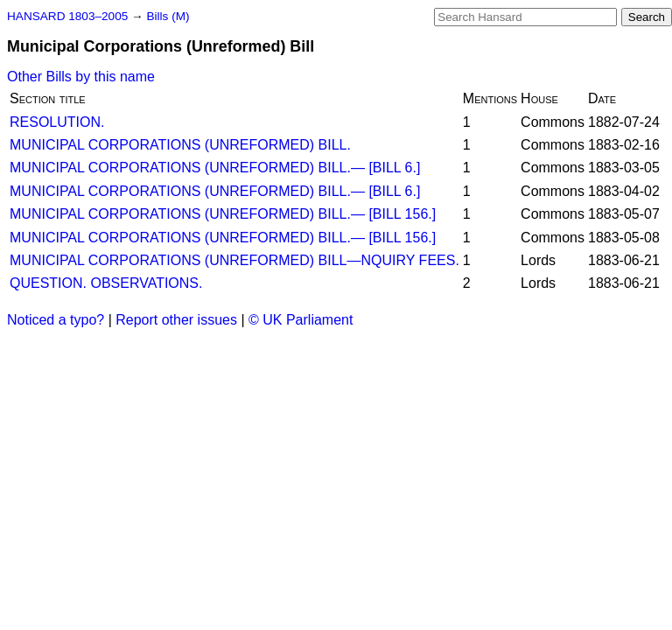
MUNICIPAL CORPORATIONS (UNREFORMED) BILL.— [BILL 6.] (215, 168)
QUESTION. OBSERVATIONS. (106, 283)
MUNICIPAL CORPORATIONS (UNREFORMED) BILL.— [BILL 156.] (223, 214)
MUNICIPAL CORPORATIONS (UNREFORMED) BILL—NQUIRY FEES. (234, 260)
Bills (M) (168, 16)
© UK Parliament (301, 320)
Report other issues (176, 320)
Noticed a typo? (56, 320)
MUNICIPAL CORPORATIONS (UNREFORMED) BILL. (180, 145)
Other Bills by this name (81, 77)
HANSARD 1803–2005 (67, 16)
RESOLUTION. (57, 122)
